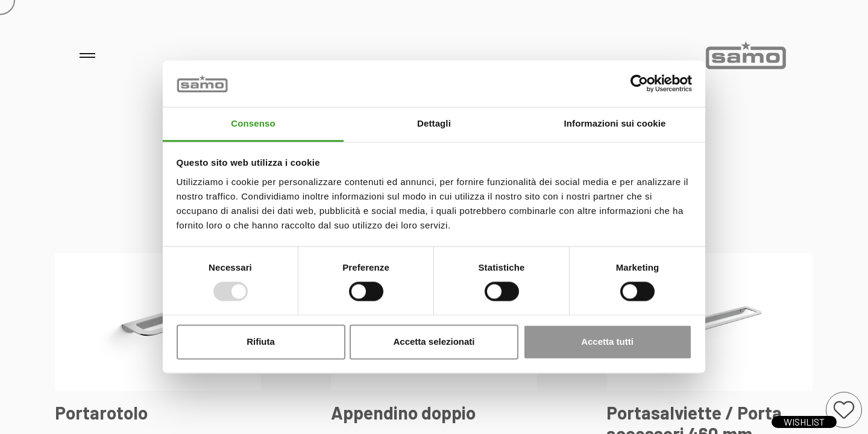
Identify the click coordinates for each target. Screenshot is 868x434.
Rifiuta (261, 341)
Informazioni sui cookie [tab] (615, 123)
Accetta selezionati (434, 341)
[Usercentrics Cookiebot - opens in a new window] (639, 84)
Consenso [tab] (253, 123)
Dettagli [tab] (434, 123)
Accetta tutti (607, 341)
